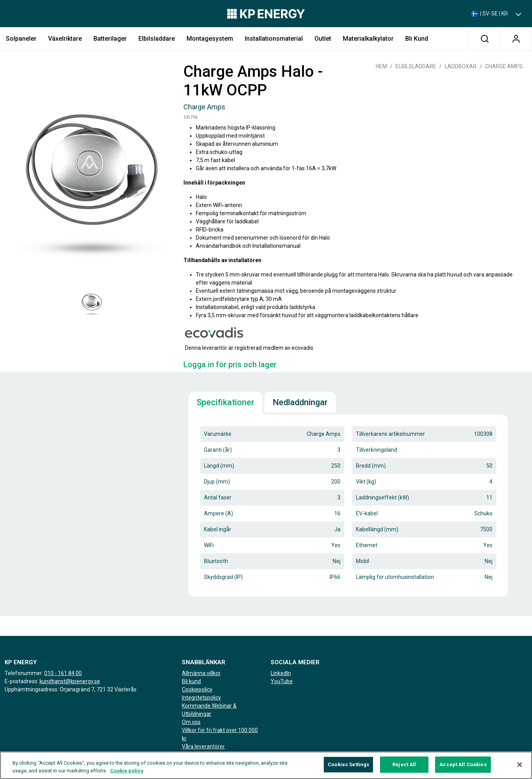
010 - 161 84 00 (63, 673)
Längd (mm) (219, 466)
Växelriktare (65, 39)
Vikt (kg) (366, 482)
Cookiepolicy (197, 689)
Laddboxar (461, 66)
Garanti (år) (218, 450)
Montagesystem (210, 39)
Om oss (191, 722)
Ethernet (367, 545)
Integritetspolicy (201, 698)
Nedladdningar (300, 402)
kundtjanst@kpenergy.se (70, 681)
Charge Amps (504, 66)
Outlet (323, 39)
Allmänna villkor (201, 673)
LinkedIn (281, 673)
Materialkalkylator (368, 39)
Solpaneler (21, 39)
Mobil (363, 561)
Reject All (404, 765)
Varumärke (218, 434)
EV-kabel (367, 513)
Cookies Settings (348, 765)
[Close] (520, 765)
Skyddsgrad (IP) (223, 577)
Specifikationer (225, 402)
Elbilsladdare (157, 39)
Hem (381, 66)
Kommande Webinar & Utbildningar (209, 710)
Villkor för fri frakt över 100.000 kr (220, 734)
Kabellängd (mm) (377, 529)
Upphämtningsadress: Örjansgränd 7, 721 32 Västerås (71, 689)
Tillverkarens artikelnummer (390, 434)
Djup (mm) (217, 482)
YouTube (282, 681)
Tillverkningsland (377, 450)
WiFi (209, 545)
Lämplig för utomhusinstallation (395, 577)
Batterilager (110, 39)
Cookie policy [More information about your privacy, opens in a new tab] (127, 771)
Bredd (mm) (371, 466)
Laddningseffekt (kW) (383, 497)
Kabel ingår (218, 529)
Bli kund (417, 39)
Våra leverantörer (203, 746)
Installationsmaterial (274, 39)
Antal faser (218, 497)
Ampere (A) (218, 513)
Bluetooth (216, 561)
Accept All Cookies (463, 765)
